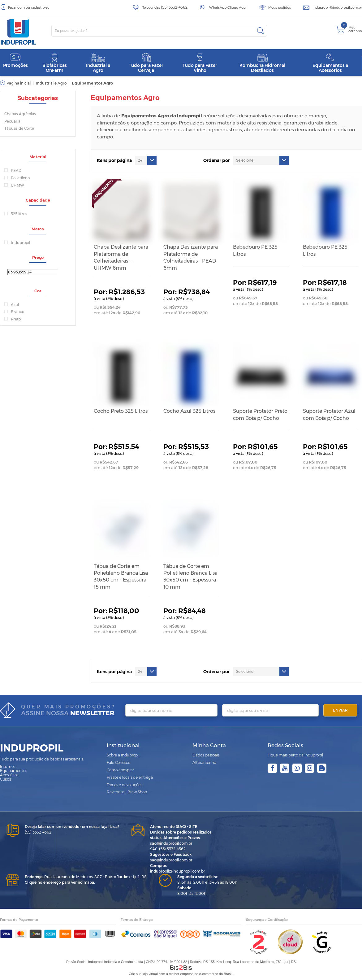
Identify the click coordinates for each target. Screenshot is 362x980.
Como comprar (120, 770)
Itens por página (114, 160)
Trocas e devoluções (124, 785)
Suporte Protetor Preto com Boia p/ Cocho (260, 414)
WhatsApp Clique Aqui (228, 7)
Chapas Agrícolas (20, 114)
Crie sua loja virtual (143, 974)
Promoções (15, 61)
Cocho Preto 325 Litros (121, 411)
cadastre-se (40, 7)
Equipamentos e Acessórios (330, 63)
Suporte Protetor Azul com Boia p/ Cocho (329, 414)
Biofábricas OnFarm (55, 63)
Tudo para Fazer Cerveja (146, 63)
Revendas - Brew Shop (127, 792)
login (21, 7)
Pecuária (12, 121)
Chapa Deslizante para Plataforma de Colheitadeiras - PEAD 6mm (191, 257)
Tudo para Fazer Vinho (200, 63)
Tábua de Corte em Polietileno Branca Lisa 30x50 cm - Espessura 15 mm (121, 577)
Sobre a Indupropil (123, 755)
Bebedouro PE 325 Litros (255, 250)
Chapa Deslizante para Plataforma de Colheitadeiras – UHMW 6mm (121, 257)
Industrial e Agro (98, 63)
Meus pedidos (280, 7)
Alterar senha (204, 762)
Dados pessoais (206, 755)
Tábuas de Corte (19, 128)
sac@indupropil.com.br (171, 843)
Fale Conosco (119, 762)
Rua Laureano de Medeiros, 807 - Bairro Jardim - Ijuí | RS (86, 877)
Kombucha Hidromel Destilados (262, 63)
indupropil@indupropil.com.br (337, 7)
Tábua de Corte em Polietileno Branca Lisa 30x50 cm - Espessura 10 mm (190, 577)
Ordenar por (217, 160)
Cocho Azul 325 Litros (189, 411)
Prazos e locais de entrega (130, 777)
